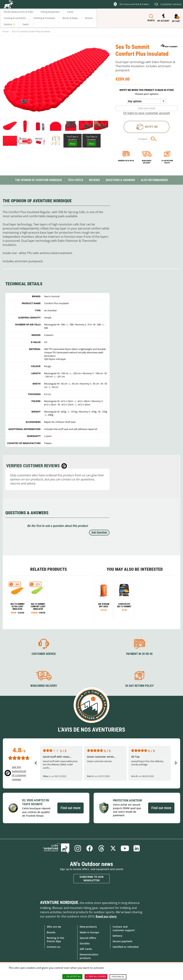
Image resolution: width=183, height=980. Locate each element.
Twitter (113, 848)
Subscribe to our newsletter (91, 879)
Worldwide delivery (147, 162)
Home (6, 31)
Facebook (90, 848)
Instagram (78, 848)
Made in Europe (89, 932)
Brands (51, 932)
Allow (73, 144)
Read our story (106, 916)
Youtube (125, 848)
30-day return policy (139, 686)
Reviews (94, 180)
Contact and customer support (124, 928)
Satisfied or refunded (126, 947)
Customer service (44, 654)
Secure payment (123, 941)
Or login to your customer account (147, 113)
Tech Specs (76, 180)
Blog (56, 848)
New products (88, 927)
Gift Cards (86, 949)
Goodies (85, 943)
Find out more (71, 808)
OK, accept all (72, 977)
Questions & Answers (120, 180)
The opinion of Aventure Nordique (39, 180)
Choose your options (147, 94)
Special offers (88, 938)
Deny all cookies (96, 977)
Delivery (118, 936)
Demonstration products (89, 956)
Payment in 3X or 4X (139, 654)
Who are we (54, 927)
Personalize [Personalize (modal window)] (118, 977)
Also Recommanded (154, 180)
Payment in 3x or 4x (126, 161)
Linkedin (137, 848)
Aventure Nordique (59, 902)
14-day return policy (167, 162)
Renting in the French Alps (55, 940)
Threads (101, 848)
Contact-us (54, 947)
